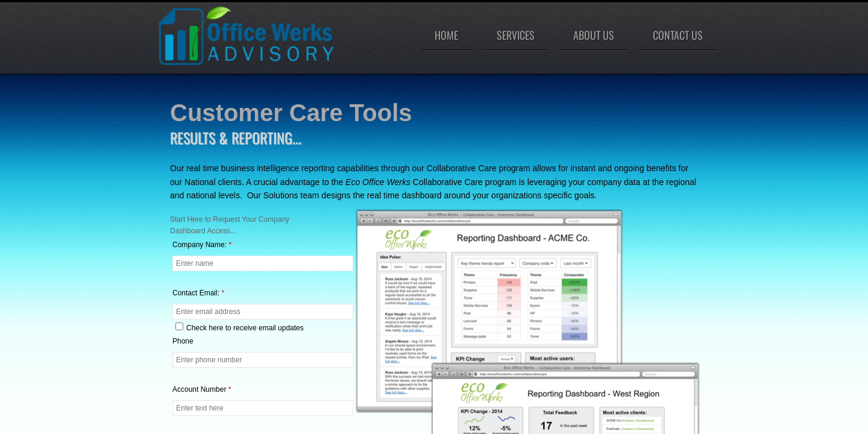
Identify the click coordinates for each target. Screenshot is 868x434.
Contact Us (678, 35)
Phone (183, 341)
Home (446, 35)
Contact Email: (198, 293)
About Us (594, 35)
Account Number (202, 389)
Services (516, 35)
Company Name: (202, 245)
